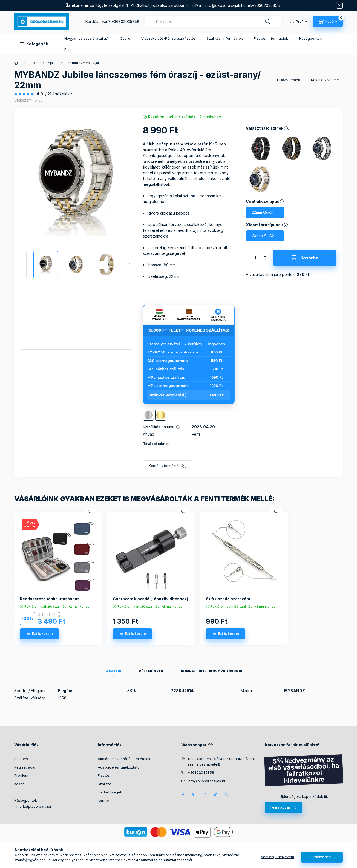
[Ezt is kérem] (39, 634)
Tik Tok (216, 795)
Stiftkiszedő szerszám (228, 599)
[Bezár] (339, 5)
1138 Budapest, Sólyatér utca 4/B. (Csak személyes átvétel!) (222, 761)
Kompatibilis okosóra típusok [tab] (212, 671)
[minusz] (265, 262)
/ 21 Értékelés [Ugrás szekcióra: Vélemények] (57, 94)
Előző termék (290, 80)
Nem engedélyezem (277, 857)
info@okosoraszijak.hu (225, 5)
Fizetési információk (271, 38)
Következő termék (326, 80)
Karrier (103, 801)
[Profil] (298, 22)
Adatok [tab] (114, 671)
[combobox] (213, 22)
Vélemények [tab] (151, 671)
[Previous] (23, 265)
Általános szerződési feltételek (124, 759)
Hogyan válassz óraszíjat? (87, 38)
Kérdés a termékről (164, 466)
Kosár (19, 784)
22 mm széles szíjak (84, 63)
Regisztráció (25, 767)
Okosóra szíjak (43, 63)
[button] (34, 44)
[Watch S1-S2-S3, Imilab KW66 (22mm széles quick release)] (265, 236)
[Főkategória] (16, 63)
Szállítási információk (225, 38)
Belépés (21, 759)
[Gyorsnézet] (90, 512)
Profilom (21, 775)
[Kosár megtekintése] (328, 22)
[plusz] (265, 254)
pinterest (194, 795)
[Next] (129, 265)
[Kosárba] (305, 258)
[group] (178, 578)
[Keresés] (268, 22)
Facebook (183, 795)
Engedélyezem (319, 857)
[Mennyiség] (255, 258)
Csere (125, 38)
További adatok (156, 444)
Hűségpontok (310, 38)
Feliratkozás (281, 807)
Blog (68, 50)
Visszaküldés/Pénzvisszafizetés (169, 38)
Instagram (205, 795)
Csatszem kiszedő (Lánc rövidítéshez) (150, 599)
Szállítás (105, 784)
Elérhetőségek (110, 792)
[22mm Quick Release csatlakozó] (265, 212)
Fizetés (104, 775)
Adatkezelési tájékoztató (119, 767)
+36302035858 (125, 22)
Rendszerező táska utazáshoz (50, 599)
